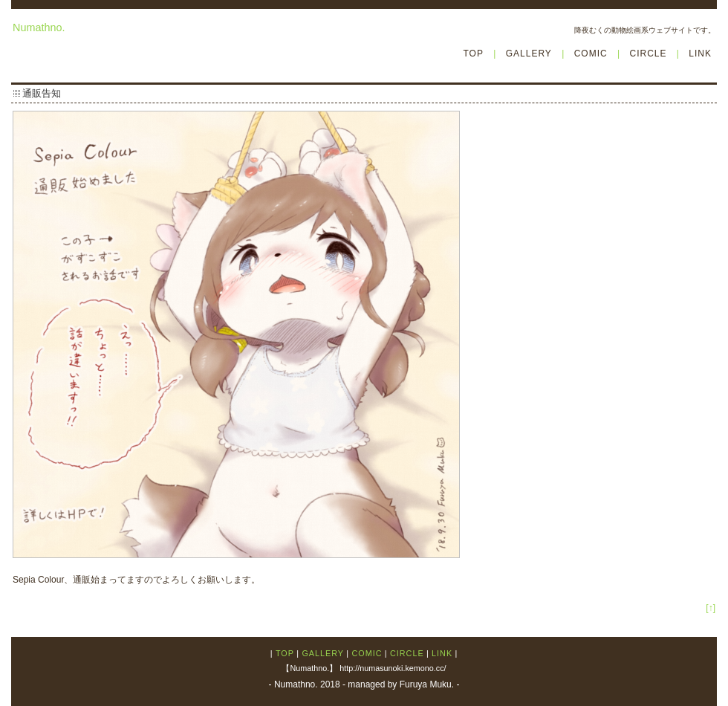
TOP (473, 54)
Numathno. (39, 27)
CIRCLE (648, 54)
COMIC (591, 54)
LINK (700, 54)
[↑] (711, 608)
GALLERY (529, 54)
